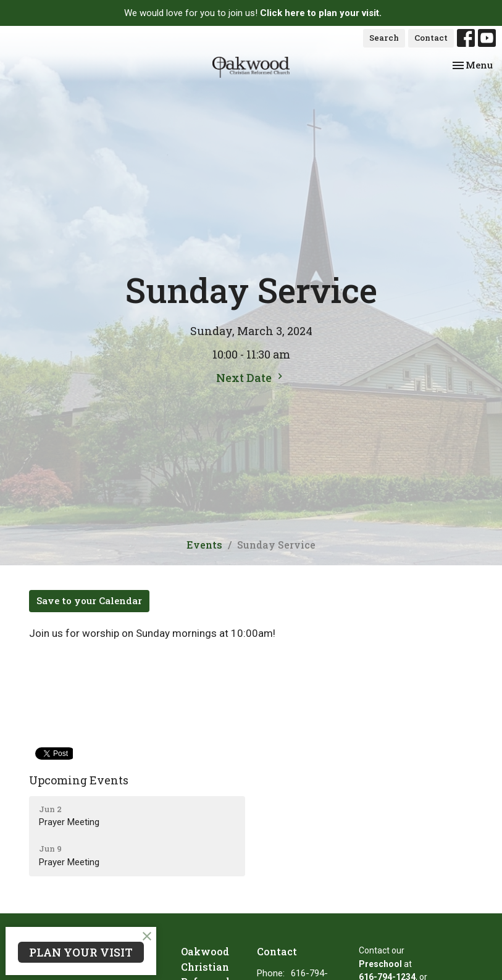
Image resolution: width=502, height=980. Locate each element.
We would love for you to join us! (253, 13)
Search (384, 38)
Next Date (251, 378)
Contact (431, 38)
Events (204, 545)
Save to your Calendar (89, 600)
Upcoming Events (79, 780)
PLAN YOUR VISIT (81, 952)
